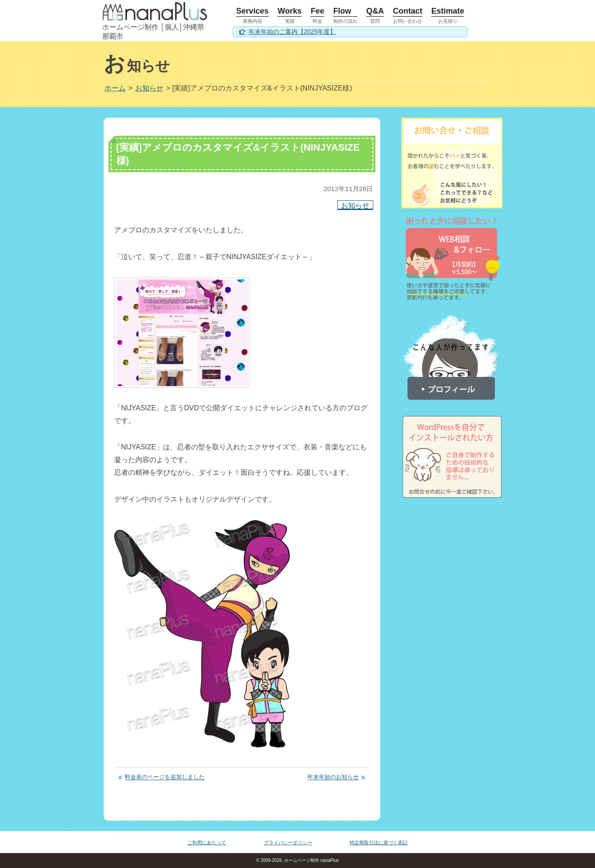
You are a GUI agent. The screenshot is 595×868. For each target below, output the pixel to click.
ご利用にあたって (207, 843)
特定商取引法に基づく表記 (379, 843)
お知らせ (355, 205)
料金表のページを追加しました (165, 777)
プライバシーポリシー (288, 843)
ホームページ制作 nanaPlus (311, 860)
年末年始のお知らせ (333, 777)
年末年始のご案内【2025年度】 (292, 32)
